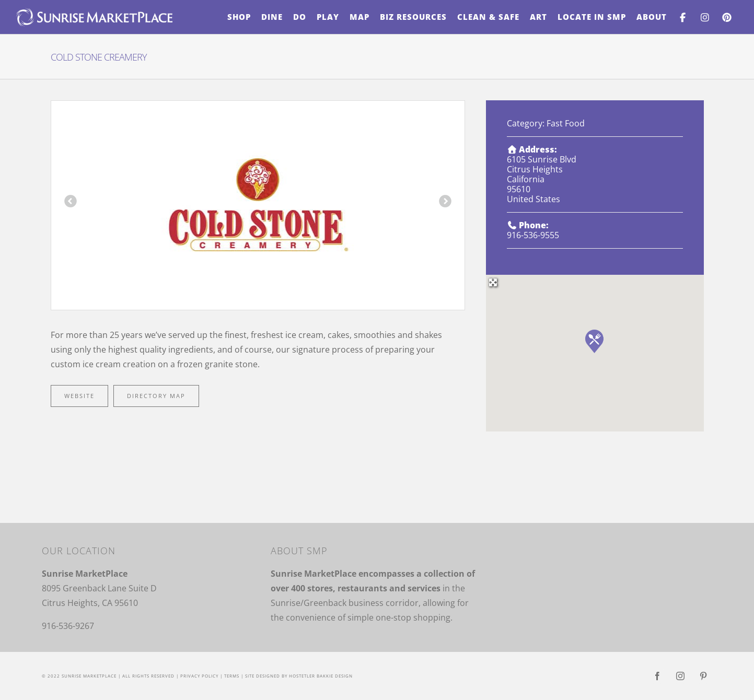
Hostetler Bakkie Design (321, 676)
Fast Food (566, 123)
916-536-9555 (533, 235)
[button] (594, 341)
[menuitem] (239, 17)
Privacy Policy (199, 676)
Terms (232, 676)
